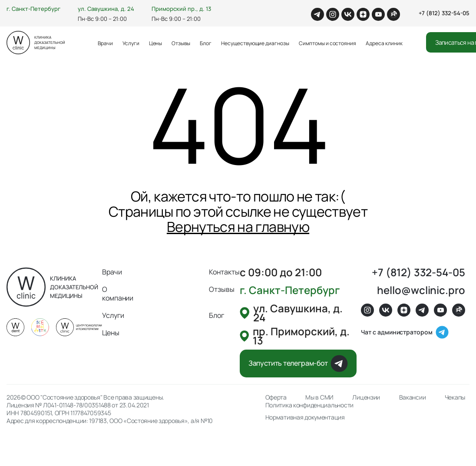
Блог (206, 43)
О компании (118, 294)
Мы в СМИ (319, 397)
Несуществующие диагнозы (255, 43)
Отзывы (181, 43)
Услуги (131, 43)
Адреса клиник (384, 43)
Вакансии (413, 397)
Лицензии (366, 397)
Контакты (224, 272)
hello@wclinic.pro (421, 290)
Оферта (276, 397)
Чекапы (455, 397)
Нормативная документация (305, 417)
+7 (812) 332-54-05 (444, 13)
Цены (156, 43)
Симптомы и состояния (327, 43)
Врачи (105, 43)
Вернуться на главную (238, 227)
